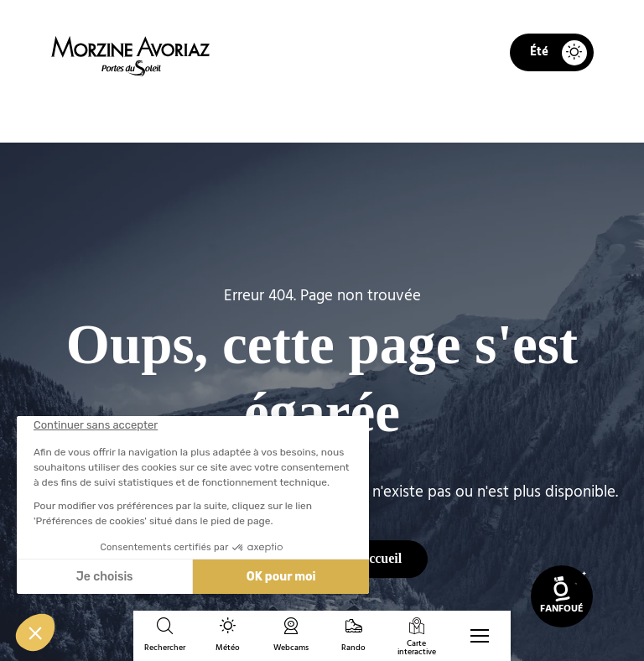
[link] (562, 596)
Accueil (225, 114)
